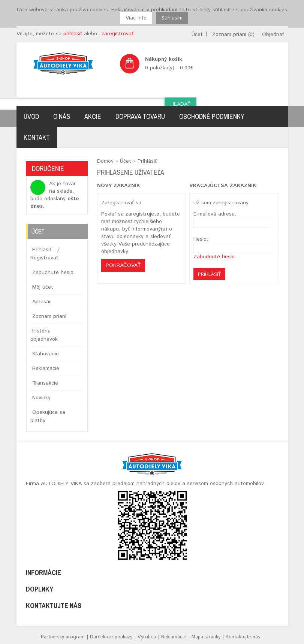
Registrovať (44, 258)
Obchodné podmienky (212, 116)
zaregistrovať (118, 34)
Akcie (93, 116)
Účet (197, 34)
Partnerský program (63, 637)
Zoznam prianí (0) (233, 34)
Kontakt (37, 137)
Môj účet (43, 287)
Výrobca (147, 637)
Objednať (273, 34)
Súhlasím (172, 18)
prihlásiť (73, 34)
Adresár (42, 302)
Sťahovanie (46, 354)
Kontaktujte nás (243, 637)
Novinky (41, 398)
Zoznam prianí (49, 316)
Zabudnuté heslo (53, 273)
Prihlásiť (42, 250)
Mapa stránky (206, 637)
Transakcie (45, 383)
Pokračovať (123, 265)
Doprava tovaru (140, 116)
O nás (62, 116)
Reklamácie (46, 368)
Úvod (31, 116)
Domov (105, 161)
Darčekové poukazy (111, 637)
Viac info (136, 18)
